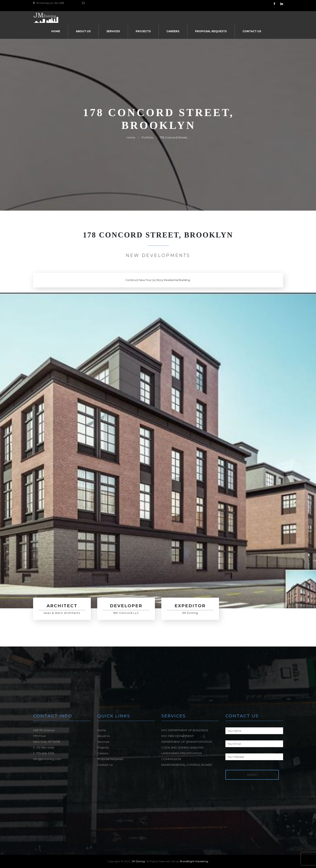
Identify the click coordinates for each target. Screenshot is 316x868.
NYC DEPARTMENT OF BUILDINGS (185, 730)
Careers (173, 31)
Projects (143, 31)
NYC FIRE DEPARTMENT (178, 736)
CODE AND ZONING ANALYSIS (182, 747)
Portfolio (148, 137)
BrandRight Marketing (194, 861)
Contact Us (252, 31)
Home (56, 31)
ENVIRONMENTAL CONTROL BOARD (187, 765)
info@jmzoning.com (47, 759)
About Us (83, 31)
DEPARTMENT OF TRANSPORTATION (187, 742)
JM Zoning (138, 861)
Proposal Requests (211, 31)
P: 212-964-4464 (44, 747)
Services (113, 31)
